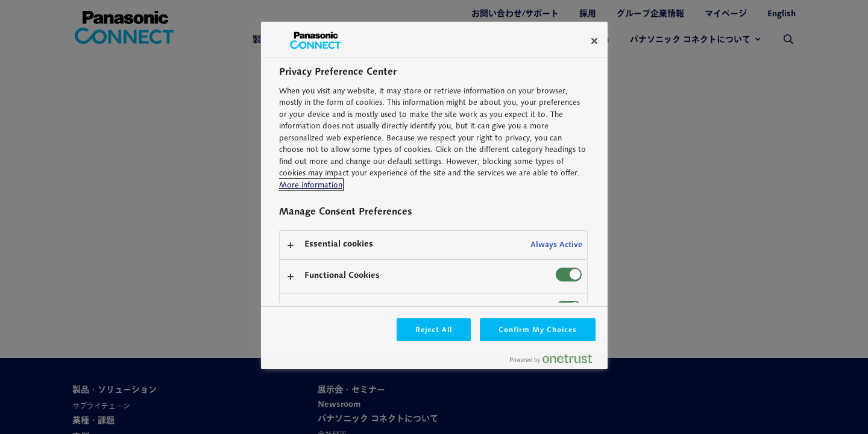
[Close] (594, 41)
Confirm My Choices (537, 329)
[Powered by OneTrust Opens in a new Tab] (556, 361)
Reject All (434, 329)
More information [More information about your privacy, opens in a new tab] (311, 185)
